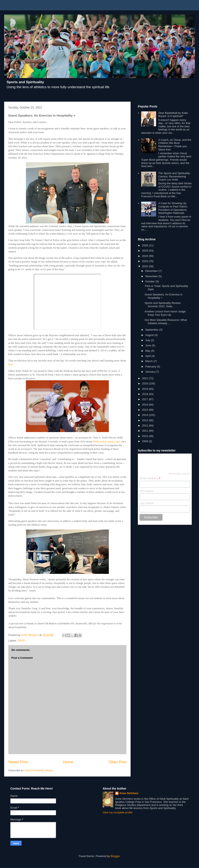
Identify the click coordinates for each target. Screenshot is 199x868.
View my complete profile (118, 812)
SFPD (21, 641)
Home (68, 762)
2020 (145, 383)
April (148, 356)
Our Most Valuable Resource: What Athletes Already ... (166, 322)
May (148, 351)
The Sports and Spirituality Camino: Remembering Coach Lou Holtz (174, 176)
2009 (145, 441)
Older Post (118, 762)
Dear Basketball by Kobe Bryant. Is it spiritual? (173, 115)
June (149, 345)
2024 (145, 256)
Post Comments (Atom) (39, 770)
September (152, 330)
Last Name (147, 503)
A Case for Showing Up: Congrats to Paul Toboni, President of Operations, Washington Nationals (173, 208)
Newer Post (18, 762)
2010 (145, 436)
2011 (145, 431)
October (150, 281)
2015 (145, 410)
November (152, 276)
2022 (145, 266)
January (150, 372)
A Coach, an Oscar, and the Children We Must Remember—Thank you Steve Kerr (175, 145)
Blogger (115, 856)
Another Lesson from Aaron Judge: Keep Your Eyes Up (165, 313)
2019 (145, 389)
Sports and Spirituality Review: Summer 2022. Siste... (163, 305)
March (149, 361)
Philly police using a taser (107, 441)
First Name (147, 491)
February (151, 367)
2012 (145, 426)
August (150, 335)
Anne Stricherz (129, 793)
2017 (145, 399)
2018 (145, 394)
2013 (145, 420)
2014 (145, 415)
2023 (145, 261)
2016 (145, 405)
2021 (145, 378)
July (148, 340)
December (152, 271)
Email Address (150, 478)
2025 (145, 251)
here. (11, 364)
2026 (145, 245)
